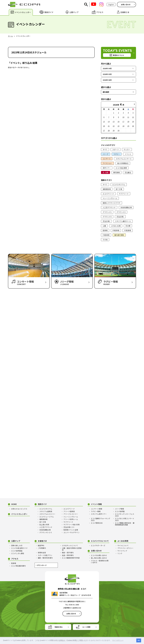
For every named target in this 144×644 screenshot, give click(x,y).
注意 (107, 172)
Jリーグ (106, 154)
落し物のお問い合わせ (99, 558)
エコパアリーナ (108, 194)
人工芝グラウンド (109, 207)
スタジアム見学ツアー (99, 514)
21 (109, 126)
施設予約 (41, 545)
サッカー (127, 150)
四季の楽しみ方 (17, 545)
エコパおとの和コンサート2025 (125, 519)
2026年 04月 (107, 68)
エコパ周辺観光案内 (18, 566)
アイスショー (107, 163)
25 (128, 126)
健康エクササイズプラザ (111, 203)
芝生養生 (128, 172)
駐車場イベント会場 (71, 530)
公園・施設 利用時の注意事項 (72, 549)
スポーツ (115, 150)
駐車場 (105, 230)
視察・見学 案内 (68, 553)
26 (133, 126)
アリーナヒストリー (71, 514)
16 (118, 121)
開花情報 (116, 172)
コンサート (107, 159)
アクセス (15, 559)
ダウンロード (42, 565)
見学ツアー (107, 168)
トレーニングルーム (110, 198)
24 (123, 126)
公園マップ (16, 541)
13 (104, 121)
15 (114, 121)
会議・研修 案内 (68, 555)
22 (114, 126)
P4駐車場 (106, 235)
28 (109, 130)
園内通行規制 (119, 235)
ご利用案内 (42, 548)
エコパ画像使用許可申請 (71, 558)
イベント (128, 154)
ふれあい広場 (116, 226)
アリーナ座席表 (69, 511)
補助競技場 (107, 189)
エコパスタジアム (119, 185)
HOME (14, 504)
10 (123, 117)
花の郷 (128, 226)
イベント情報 (96, 504)
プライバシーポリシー (125, 548)
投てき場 (119, 189)
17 (123, 121)
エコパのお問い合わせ (99, 555)
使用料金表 (42, 553)
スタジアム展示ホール (123, 221)
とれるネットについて (70, 545)
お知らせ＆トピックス (19, 509)
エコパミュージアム (47, 517)
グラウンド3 (107, 217)
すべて (105, 150)
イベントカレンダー (19, 514)
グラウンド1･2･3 (46, 532)
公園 (104, 226)
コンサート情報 (96, 509)
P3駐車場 (128, 230)
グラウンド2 (121, 212)
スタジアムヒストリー (47, 514)
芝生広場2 (106, 221)
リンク (120, 553)
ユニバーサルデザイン (71, 532)
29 (114, 130)
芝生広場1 (120, 217)
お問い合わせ (126, 4)
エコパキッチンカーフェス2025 (125, 515)
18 (128, 121)
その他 (105, 240)
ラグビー (117, 154)
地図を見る (59, 627)
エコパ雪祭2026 (97, 523)
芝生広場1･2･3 (69, 527)
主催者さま (42, 541)
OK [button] (139, 640)
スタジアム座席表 (46, 511)
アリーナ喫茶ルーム (71, 519)
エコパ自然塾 (120, 511)
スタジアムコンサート (124, 159)
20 (104, 126)
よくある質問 (123, 541)
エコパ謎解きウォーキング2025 (100, 519)
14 (109, 121)
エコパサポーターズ (98, 545)
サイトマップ (122, 551)
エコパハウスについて (100, 541)
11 (128, 117)
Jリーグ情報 (119, 509)
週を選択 (106, 92)
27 (104, 130)
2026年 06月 (107, 80)
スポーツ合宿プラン (45, 555)
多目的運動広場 (126, 207)
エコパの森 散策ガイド (19, 548)
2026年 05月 (107, 74)
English (111, 4)
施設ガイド (42, 504)
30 (118, 130)
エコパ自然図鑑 (17, 551)
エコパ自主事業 (121, 168)
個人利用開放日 (123, 163)
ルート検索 (86, 627)
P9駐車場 (116, 230)
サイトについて (123, 545)
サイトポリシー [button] (118, 640)
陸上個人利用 (44, 525)
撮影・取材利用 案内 (45, 558)
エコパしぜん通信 (18, 553)
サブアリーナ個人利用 (71, 525)
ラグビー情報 (96, 511)
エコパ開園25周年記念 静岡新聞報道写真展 (125, 524)
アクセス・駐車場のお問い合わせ (100, 562)
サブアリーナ (124, 194)
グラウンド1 (107, 212)
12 (133, 117)
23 (118, 126)
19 (133, 121)
